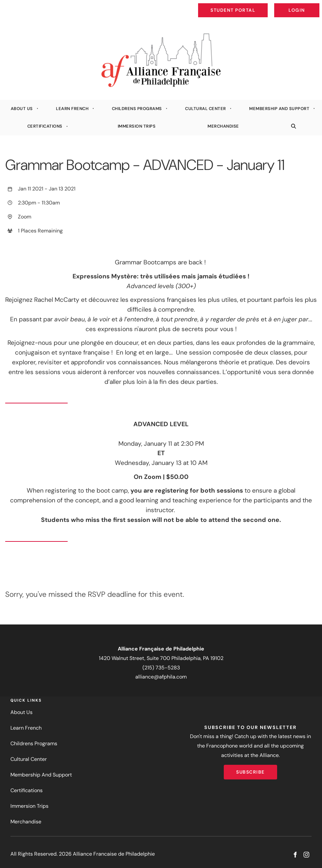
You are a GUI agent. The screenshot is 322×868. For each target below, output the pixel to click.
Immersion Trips (137, 126)
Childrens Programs (137, 109)
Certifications (45, 126)
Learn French (72, 109)
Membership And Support (279, 109)
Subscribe (250, 769)
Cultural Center (206, 109)
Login (314, 5)
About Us (22, 109)
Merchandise (223, 126)
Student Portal (248, 5)
